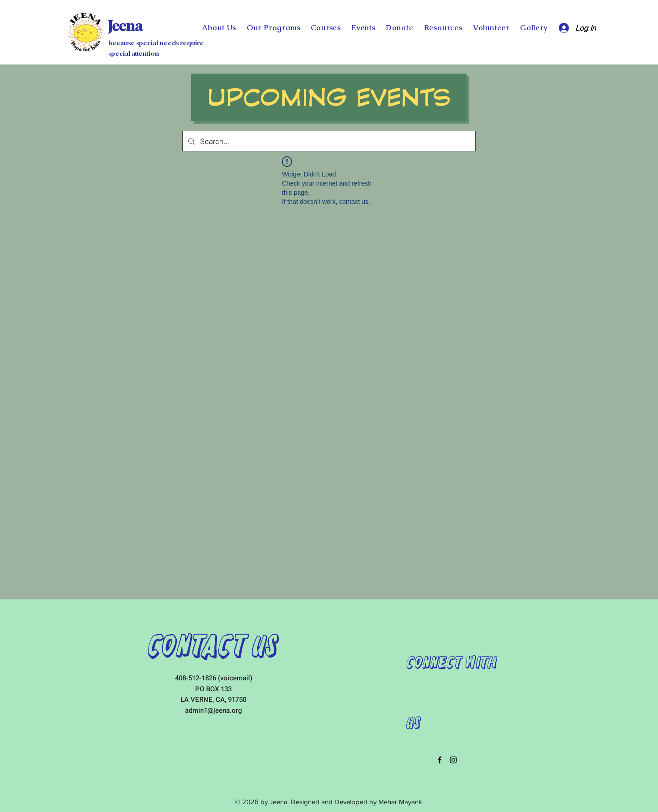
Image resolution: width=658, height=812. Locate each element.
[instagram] (453, 760)
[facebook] (440, 760)
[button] (400, 28)
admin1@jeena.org (213, 710)
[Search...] (328, 141)
